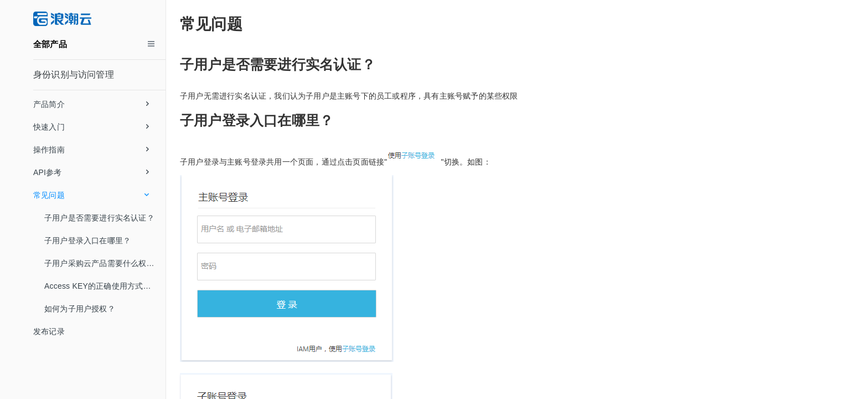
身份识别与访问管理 (74, 75)
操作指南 (91, 150)
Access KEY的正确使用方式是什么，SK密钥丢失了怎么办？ (105, 286)
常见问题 (91, 195)
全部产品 (50, 44)
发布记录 (49, 331)
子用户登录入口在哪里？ (87, 241)
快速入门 (91, 127)
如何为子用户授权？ (80, 309)
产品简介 (91, 104)
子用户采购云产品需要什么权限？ (103, 263)
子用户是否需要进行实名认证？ (99, 218)
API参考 (91, 172)
